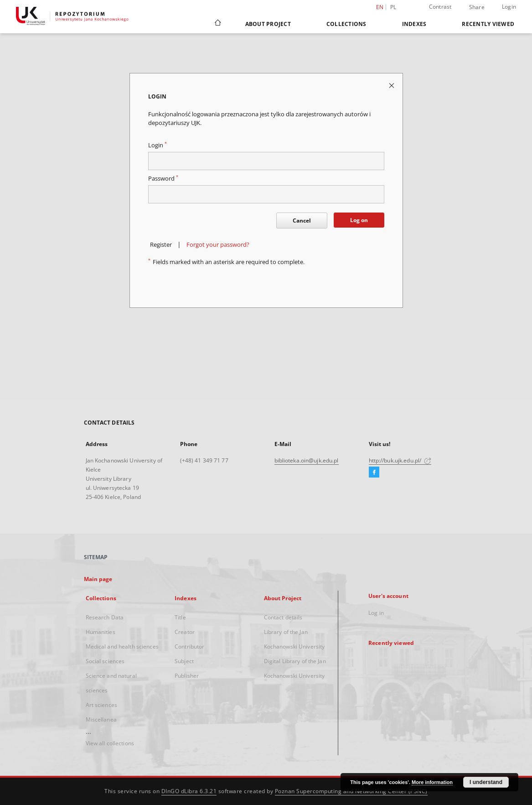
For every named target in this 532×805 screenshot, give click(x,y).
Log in (376, 613)
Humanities (101, 632)
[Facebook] (374, 473)
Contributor (189, 647)
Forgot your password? (218, 245)
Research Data (105, 617)
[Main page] (217, 24)
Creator (185, 632)
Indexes (414, 24)
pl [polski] (393, 7)
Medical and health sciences (122, 647)
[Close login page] (392, 85)
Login (509, 7)
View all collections (110, 743)
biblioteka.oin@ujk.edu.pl (307, 460)
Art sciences (101, 705)
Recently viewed (488, 24)
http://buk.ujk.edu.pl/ (400, 460)
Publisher (187, 676)
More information (432, 782)
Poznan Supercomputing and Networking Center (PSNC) (351, 791)
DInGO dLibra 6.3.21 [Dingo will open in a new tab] (189, 791)
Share (477, 7)
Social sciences (105, 661)
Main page (98, 579)
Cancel (302, 221)
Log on (359, 220)
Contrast (440, 7)
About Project (268, 24)
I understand (486, 782)
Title (180, 617)
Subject (184, 661)
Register (161, 245)
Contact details (283, 617)
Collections (346, 24)
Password (163, 179)
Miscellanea (101, 719)
